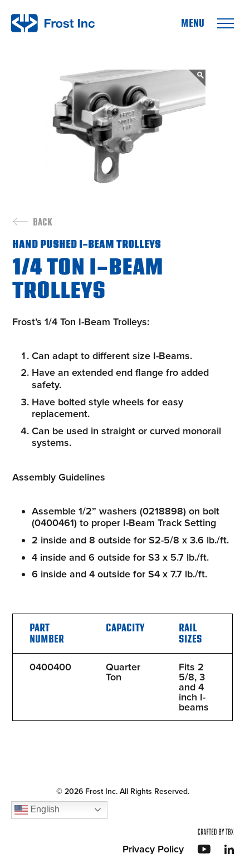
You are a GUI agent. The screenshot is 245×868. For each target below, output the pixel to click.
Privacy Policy (153, 849)
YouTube (204, 849)
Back (43, 223)
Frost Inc (53, 23)
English (37, 810)
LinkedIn (229, 849)
